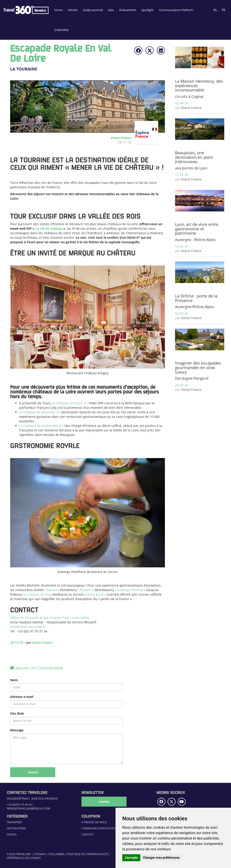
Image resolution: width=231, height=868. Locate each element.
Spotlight (148, 10)
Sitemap (40, 854)
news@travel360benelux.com (28, 808)
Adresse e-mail (22, 697)
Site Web (17, 713)
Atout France (42, 642)
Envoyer (33, 772)
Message (17, 730)
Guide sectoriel (93, 10)
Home (58, 10)
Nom (14, 680)
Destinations (16, 828)
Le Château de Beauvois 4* (39, 412)
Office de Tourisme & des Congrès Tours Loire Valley (50, 618)
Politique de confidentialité (88, 854)
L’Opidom (52, 590)
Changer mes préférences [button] (161, 858)
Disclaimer (56, 854)
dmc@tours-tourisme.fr (28, 627)
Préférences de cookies (24, 858)
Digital (12, 834)
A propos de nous (94, 822)
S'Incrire (104, 802)
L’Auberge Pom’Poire (130, 590)
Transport (14, 822)
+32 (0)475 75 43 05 (19, 805)
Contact (88, 834)
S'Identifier (61, 30)
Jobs (111, 10)
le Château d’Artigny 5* (70, 403)
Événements (128, 10)
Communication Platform (176, 10)
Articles (73, 10)
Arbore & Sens (95, 594)
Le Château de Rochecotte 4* (41, 426)
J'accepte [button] (131, 858)
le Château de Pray (37, 594)
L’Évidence (86, 590)
